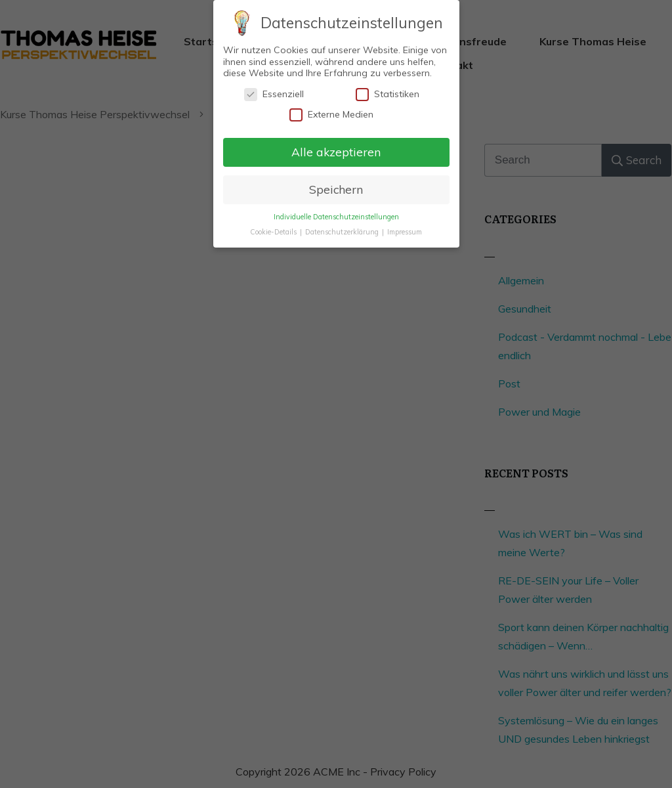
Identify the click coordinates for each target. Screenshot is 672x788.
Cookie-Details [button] (274, 231)
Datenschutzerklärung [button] (343, 231)
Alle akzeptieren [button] (336, 151)
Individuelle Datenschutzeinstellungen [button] (336, 216)
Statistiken (388, 94)
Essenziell (274, 94)
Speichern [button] (336, 188)
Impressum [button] (405, 231)
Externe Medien (331, 115)
